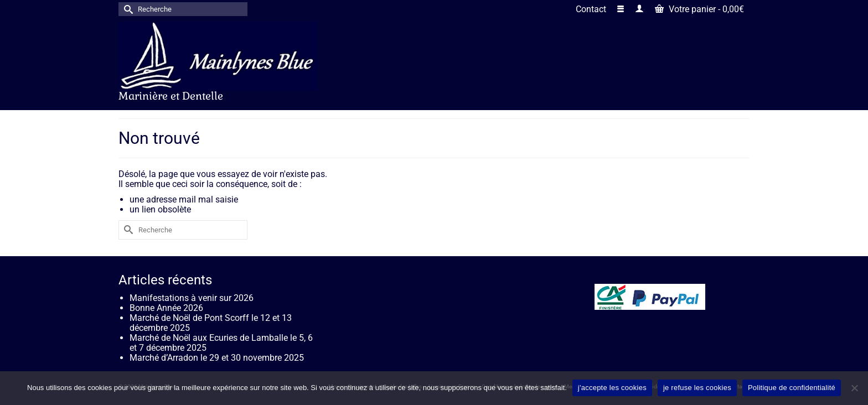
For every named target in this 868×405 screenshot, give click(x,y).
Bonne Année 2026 (166, 308)
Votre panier (699, 9)
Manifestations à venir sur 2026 (192, 298)
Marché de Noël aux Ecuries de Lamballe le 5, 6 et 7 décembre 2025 (221, 343)
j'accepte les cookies (612, 388)
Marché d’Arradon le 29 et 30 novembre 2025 (217, 358)
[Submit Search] (127, 9)
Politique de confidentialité (792, 388)
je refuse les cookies (697, 388)
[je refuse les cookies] (854, 388)
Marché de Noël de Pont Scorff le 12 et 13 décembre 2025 (211, 323)
